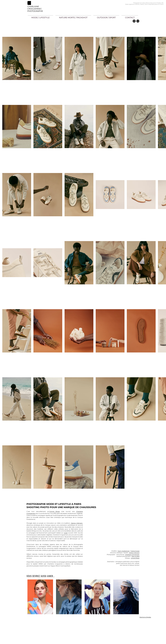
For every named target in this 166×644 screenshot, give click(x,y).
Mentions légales (145, 617)
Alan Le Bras (135, 556)
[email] (138, 21)
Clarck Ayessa (135, 551)
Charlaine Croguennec (132, 555)
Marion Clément (77, 523)
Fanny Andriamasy (124, 551)
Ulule (66, 533)
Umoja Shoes (55, 511)
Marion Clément (134, 553)
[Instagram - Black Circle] (134, 21)
